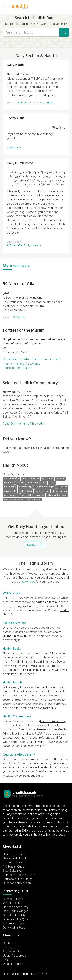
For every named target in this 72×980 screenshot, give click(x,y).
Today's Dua (16, 118)
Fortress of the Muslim (24, 330)
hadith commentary (53, 721)
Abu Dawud (58, 662)
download (29, 582)
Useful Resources (14, 956)
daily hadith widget (34, 742)
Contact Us (10, 943)
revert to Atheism (30, 479)
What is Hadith (12, 903)
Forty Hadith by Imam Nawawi (39, 670)
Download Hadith (14, 915)
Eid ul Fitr (62, 487)
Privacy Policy (12, 947)
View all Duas (14, 148)
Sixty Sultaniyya (13, 871)
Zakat (52, 483)
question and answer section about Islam (32, 767)
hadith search (50, 687)
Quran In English (13, 964)
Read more (23, 103)
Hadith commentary (16, 907)
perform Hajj (25, 487)
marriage (9, 483)
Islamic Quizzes (13, 899)
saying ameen (11, 495)
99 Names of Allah (20, 284)
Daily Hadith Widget (15, 911)
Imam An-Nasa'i (32, 662)
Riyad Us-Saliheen (23, 674)
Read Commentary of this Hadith (24, 424)
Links (6, 960)
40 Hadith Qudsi (13, 862)
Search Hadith (12, 952)
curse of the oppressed (33, 495)
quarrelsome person (14, 499)
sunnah (20, 483)
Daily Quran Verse (20, 163)
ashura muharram (37, 483)
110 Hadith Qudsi (14, 867)
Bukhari (8, 636)
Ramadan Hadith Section (19, 875)
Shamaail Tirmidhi (14, 854)
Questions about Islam (17, 883)
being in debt (34, 499)
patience (60, 479)
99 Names (20, 317)
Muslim (22, 636)
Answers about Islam (29, 776)
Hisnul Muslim (13, 734)
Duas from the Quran (16, 919)
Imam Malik (10, 666)
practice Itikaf (42, 491)
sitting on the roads (57, 495)
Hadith (7, 974)
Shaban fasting (59, 491)
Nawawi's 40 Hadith (15, 858)
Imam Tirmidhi (12, 662)
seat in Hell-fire (12, 479)
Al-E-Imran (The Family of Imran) (24, 245)
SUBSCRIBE (35, 545)
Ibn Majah (32, 666)
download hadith (17, 738)
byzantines (48, 479)
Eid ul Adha (10, 487)
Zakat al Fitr (10, 491)
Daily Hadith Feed (14, 928)
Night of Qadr (25, 491)
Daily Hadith (16, 65)
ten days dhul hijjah (45, 487)
